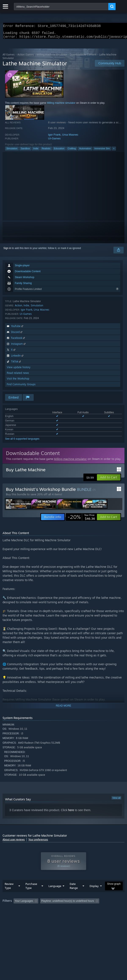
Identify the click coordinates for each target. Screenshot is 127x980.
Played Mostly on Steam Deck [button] (21, 915)
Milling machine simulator (52, 57)
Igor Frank (54, 137)
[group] (63, 912)
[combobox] (61, 7)
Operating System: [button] (56, 915)
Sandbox (25, 151)
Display (94, 894)
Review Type (9, 894)
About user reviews (14, 842)
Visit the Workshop (18, 381)
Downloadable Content (83, 57)
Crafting (72, 151)
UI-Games (54, 141)
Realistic (46, 151)
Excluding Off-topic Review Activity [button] (67, 909)
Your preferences (38, 842)
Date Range (74, 894)
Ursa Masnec (70, 137)
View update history (19, 370)
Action (19, 308)
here (71, 813)
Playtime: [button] (99, 909)
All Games (9, 57)
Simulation (12, 151)
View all (116, 800)
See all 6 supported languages (22, 441)
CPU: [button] (78, 915)
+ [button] (114, 151)
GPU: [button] (92, 915)
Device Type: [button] (111, 915)
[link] (81, 520)
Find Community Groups (21, 387)
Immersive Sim (102, 151)
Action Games (26, 57)
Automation (85, 151)
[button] (109, 480)
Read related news (18, 375)
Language (55, 894)
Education (59, 151)
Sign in (7, 251)
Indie (36, 151)
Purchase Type (31, 894)
